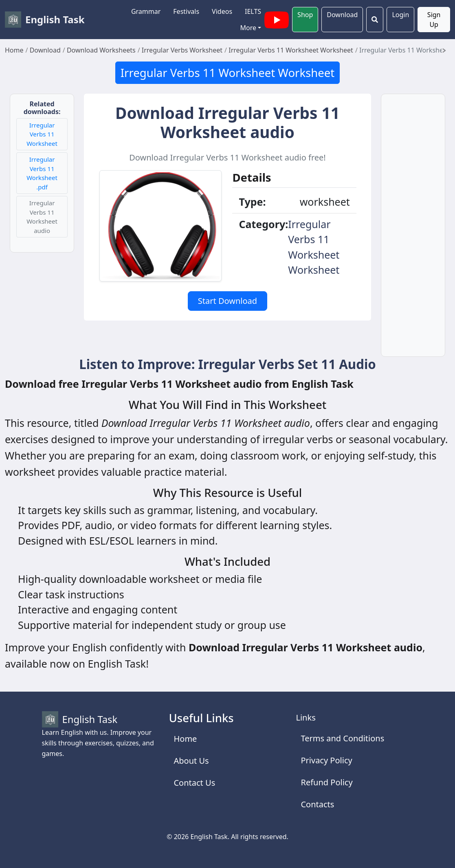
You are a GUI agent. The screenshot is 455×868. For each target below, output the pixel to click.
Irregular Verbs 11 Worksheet (42, 134)
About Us (191, 761)
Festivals (186, 11)
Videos (222, 11)
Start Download (227, 301)
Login (400, 15)
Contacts (317, 804)
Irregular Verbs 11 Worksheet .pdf (42, 173)
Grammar (146, 11)
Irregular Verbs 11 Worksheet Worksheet (227, 73)
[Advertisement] (413, 230)
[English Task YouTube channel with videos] (277, 19)
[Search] (375, 20)
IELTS (253, 11)
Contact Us (194, 783)
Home (185, 739)
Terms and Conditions (342, 738)
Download (342, 15)
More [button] (248, 28)
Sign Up (434, 20)
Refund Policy (326, 782)
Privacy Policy (326, 760)
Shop (305, 15)
